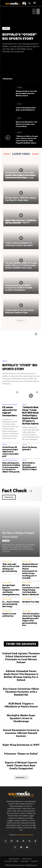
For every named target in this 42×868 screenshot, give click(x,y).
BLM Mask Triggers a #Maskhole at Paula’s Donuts (21, 705)
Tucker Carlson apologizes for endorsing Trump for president (19, 244)
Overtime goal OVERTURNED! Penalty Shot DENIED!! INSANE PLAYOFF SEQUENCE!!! (19, 288)
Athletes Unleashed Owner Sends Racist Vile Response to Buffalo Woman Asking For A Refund (21, 675)
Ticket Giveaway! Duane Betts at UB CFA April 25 (26, 109)
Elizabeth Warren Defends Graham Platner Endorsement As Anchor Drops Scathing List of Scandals (30, 571)
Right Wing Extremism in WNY (21, 745)
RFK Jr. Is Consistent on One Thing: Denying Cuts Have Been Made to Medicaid (31, 590)
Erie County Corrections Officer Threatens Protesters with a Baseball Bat (21, 692)
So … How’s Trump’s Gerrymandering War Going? (11, 604)
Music (19, 104)
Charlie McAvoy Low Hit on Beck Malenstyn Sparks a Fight (20, 311)
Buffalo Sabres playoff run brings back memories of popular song (20, 176)
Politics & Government (10, 405)
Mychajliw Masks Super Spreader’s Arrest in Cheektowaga (21, 718)
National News (7, 561)
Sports (6, 28)
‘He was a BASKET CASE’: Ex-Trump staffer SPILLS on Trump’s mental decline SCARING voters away (21, 265)
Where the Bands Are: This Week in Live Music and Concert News (27, 124)
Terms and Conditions (11, 861)
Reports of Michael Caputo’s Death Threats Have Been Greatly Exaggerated (21, 765)
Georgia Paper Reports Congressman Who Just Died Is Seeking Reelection (11, 590)
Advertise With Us (14, 859)
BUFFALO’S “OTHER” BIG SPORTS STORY (19, 36)
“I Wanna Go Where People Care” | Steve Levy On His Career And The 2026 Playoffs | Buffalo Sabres (27, 139)
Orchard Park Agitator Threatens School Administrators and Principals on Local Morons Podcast (21, 658)
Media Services (27, 859)
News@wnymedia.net (25, 835)
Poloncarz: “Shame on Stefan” (21, 754)
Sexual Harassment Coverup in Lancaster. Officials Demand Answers (21, 733)
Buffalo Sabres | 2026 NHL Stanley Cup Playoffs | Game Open (20, 199)
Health (19, 87)
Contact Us (34, 861)
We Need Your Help (31, 602)
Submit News (25, 861)
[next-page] (38, 11)
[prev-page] (34, 11)
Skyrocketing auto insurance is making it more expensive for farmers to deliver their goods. (11, 467)
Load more (21, 320)
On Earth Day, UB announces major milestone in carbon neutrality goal (10, 452)
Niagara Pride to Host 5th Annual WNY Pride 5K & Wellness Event (26, 93)
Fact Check (6, 541)
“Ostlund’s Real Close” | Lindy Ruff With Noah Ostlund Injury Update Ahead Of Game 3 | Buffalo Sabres (30, 416)
